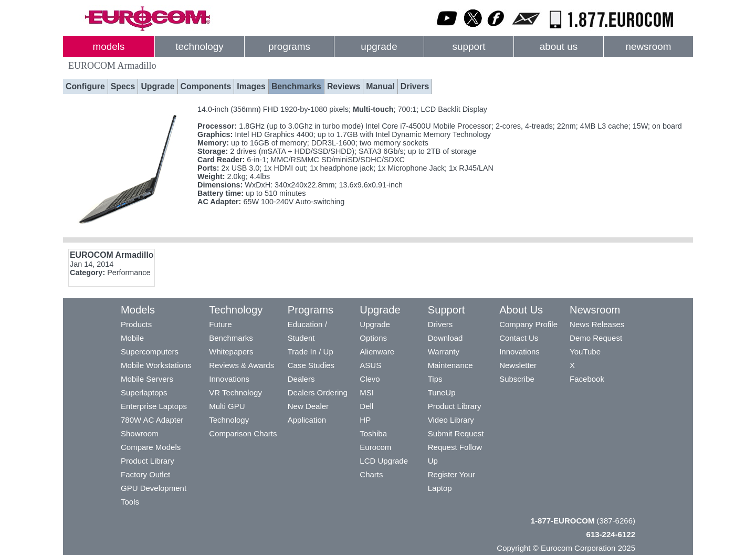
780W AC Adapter (152, 420)
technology (199, 46)
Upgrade (157, 86)
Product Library (148, 461)
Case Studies (311, 365)
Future (220, 324)
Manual (380, 86)
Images (251, 86)
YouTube (585, 352)
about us (559, 46)
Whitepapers (231, 352)
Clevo (370, 379)
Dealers (301, 379)
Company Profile (528, 324)
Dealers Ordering (318, 392)
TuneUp (442, 392)
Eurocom (375, 447)
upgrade (379, 46)
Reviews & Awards (241, 365)
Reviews (344, 86)
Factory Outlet (145, 474)
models (109, 46)
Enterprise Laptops (154, 406)
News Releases (597, 324)
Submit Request (456, 433)
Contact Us (519, 338)
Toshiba (373, 433)
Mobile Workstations (156, 365)
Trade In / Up (311, 352)
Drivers (415, 86)
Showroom (140, 433)
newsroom (648, 46)
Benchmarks (296, 86)
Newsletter (518, 365)
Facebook (587, 379)
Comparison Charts (243, 433)
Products (136, 324)
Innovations (229, 379)
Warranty (444, 352)
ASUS (370, 365)
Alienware (377, 352)
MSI (367, 392)
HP (365, 420)
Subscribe (517, 379)
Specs (123, 86)
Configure (85, 86)
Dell (366, 406)
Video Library (451, 420)
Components (206, 86)
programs (289, 46)
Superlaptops (144, 392)
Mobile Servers (147, 379)
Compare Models (151, 447)
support (469, 46)
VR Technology (235, 392)
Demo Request (596, 338)
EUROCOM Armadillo (112, 255)
